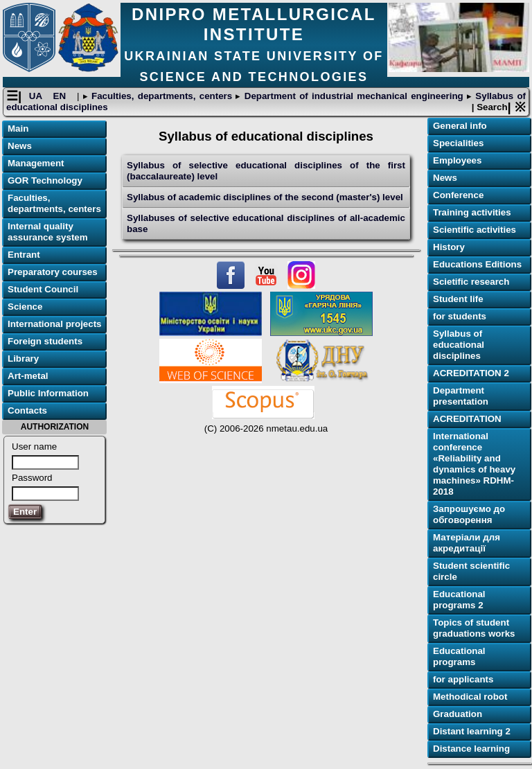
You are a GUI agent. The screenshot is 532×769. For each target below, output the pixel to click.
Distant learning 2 (472, 731)
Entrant (24, 255)
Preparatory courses (53, 272)
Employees (457, 160)
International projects (55, 324)
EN (62, 96)
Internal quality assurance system (48, 232)
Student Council (43, 289)
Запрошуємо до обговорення (469, 514)
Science (25, 307)
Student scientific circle (471, 571)
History (449, 247)
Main (18, 129)
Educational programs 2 (459, 600)
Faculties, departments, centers (162, 96)
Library (23, 359)
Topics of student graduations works (474, 628)
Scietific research (471, 282)
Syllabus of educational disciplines (459, 345)
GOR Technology (45, 180)
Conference (458, 195)
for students (460, 316)
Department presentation (461, 396)
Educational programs (459, 656)
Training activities (472, 212)
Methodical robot (470, 697)
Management (36, 163)
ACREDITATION (467, 419)
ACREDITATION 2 (471, 373)
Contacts (27, 410)
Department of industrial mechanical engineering (354, 96)
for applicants (463, 679)
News (20, 146)
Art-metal (28, 376)
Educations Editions (477, 264)
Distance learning (471, 749)
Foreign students (45, 341)
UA (37, 96)
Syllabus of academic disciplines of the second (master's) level (265, 197)
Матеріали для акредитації (467, 543)
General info (460, 126)
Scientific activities (475, 230)
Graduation (458, 714)
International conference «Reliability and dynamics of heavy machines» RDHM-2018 (474, 464)
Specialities (458, 143)
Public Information (48, 393)
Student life (458, 299)
